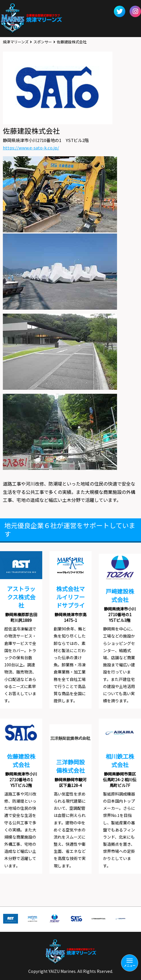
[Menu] (130, 963)
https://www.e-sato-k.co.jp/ (31, 148)
